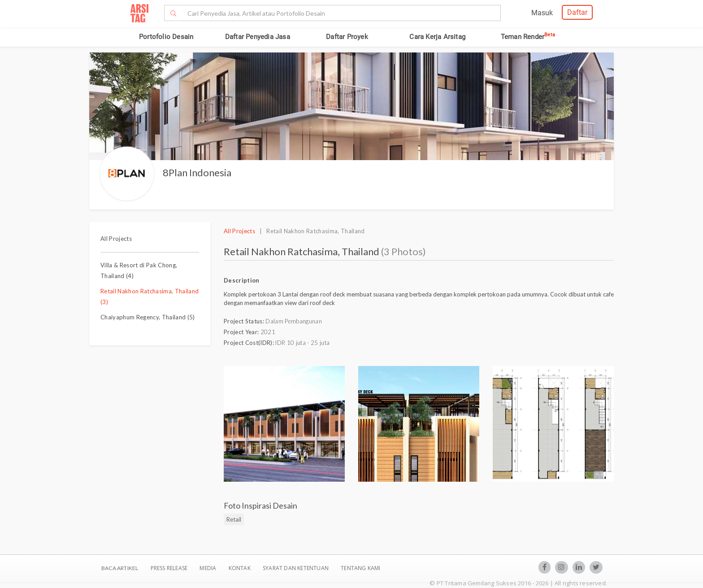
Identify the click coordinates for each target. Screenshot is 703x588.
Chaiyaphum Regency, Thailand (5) (148, 317)
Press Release (169, 568)
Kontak (240, 568)
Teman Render (528, 37)
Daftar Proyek (347, 37)
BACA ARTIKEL (120, 568)
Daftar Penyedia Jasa (258, 37)
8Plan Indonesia (197, 172)
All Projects (116, 239)
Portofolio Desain (166, 37)
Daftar (577, 12)
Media (208, 568)
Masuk (542, 13)
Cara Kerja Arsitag (437, 37)
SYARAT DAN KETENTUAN (296, 568)
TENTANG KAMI (360, 568)
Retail (234, 519)
